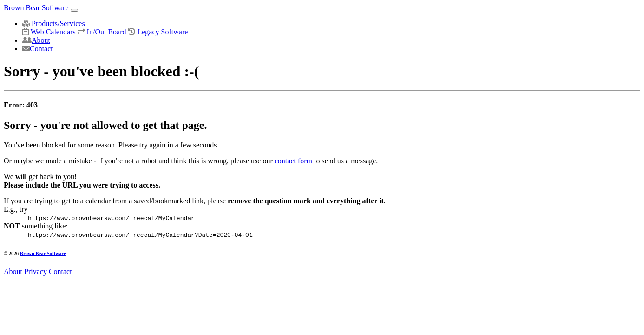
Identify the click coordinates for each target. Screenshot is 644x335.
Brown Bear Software (37, 8)
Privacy (36, 271)
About (36, 40)
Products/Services (54, 23)
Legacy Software (158, 32)
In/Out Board (102, 32)
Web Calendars (49, 32)
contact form (293, 161)
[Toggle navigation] (74, 10)
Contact (38, 49)
